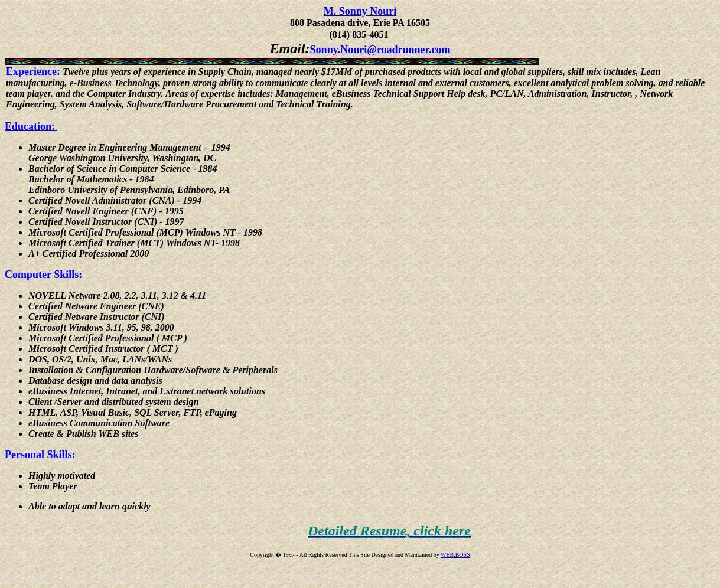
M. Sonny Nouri (360, 11)
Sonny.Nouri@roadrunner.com (380, 50)
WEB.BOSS (455, 555)
